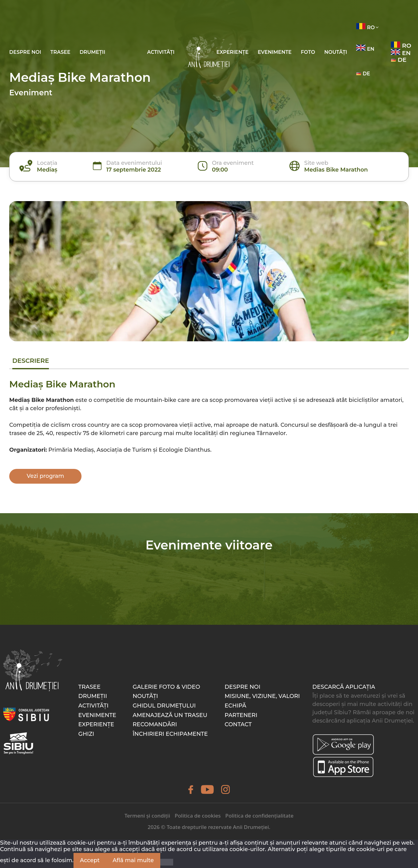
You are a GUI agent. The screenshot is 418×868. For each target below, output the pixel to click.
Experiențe (233, 52)
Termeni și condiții (147, 816)
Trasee (60, 52)
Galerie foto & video (166, 687)
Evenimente (275, 52)
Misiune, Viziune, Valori (262, 696)
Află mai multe (133, 860)
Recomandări (155, 724)
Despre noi (25, 52)
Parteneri (241, 715)
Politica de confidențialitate (260, 816)
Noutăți (336, 52)
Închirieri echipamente (170, 734)
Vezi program (46, 476)
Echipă (235, 706)
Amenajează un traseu (170, 715)
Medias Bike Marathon (336, 170)
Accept (90, 860)
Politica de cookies (198, 816)
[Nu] (167, 862)
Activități (161, 52)
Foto (308, 52)
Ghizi (86, 734)
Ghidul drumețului (164, 706)
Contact (238, 724)
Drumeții (92, 52)
